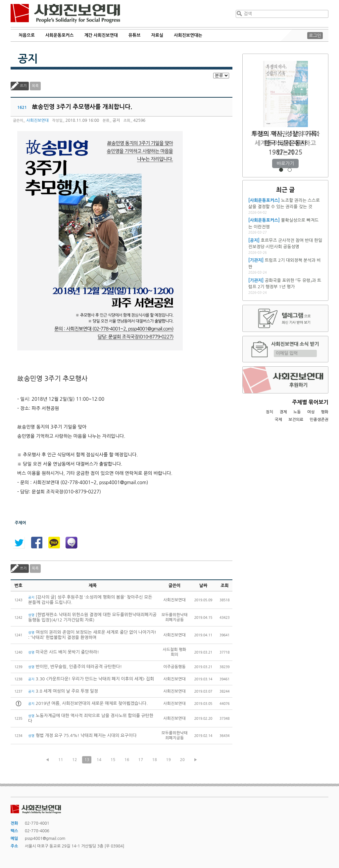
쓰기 (23, 86)
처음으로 (27, 35)
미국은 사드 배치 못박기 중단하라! (64, 652)
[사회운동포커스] (264, 200)
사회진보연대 (65, 14)
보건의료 (296, 420)
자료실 (157, 35)
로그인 (315, 36)
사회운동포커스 (60, 35)
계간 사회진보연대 (101, 35)
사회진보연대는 (188, 35)
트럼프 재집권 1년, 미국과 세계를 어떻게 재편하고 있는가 (285, 143)
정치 (269, 412)
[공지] (254, 240)
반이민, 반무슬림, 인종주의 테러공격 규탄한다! (75, 667)
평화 (325, 412)
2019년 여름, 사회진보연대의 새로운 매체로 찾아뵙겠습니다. (88, 703)
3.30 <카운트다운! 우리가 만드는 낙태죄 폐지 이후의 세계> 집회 (91, 679)
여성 (311, 412)
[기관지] (256, 260)
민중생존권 (319, 420)
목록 (35, 86)
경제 (283, 412)
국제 (279, 420)
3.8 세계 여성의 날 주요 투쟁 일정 (63, 691)
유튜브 (135, 35)
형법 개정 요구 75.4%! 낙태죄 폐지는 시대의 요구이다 (82, 735)
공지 (28, 59)
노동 (297, 412)
